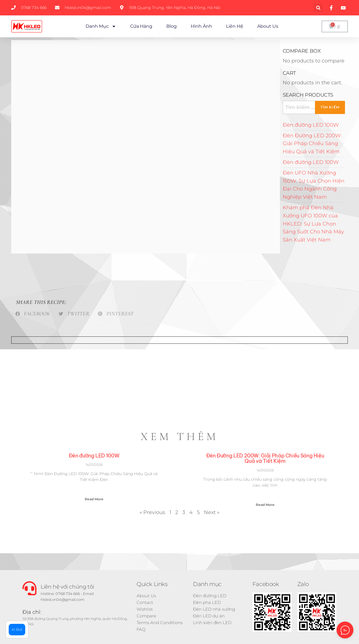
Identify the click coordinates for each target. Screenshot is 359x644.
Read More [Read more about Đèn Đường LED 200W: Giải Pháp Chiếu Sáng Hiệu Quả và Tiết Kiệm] (265, 505)
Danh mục (101, 26)
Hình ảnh (201, 26)
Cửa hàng (141, 26)
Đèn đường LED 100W (311, 125)
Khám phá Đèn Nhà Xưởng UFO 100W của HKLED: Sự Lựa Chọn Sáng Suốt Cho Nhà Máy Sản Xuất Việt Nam (313, 224)
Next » (212, 512)
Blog (172, 26)
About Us (268, 26)
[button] (318, 8)
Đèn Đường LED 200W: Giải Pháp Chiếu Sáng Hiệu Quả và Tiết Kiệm (312, 144)
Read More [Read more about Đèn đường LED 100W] (94, 499)
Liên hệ (235, 26)
